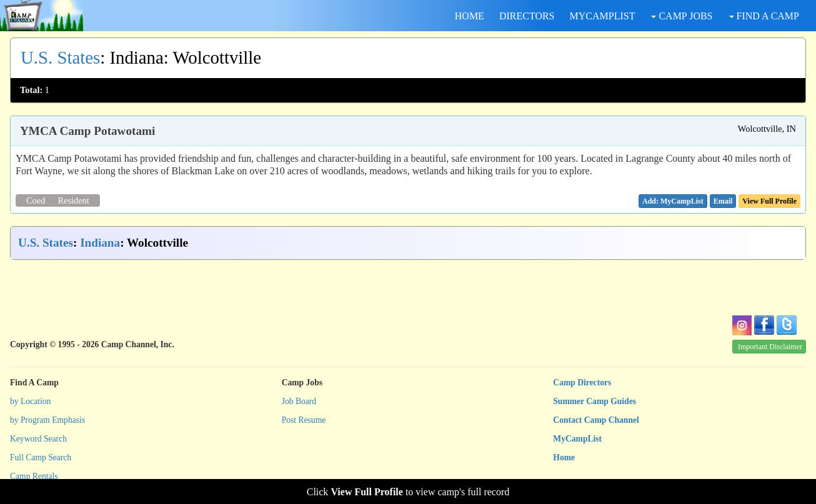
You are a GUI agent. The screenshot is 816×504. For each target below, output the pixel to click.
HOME (470, 16)
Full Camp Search (41, 457)
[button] (723, 201)
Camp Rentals (34, 476)
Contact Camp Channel (596, 420)
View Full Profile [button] (769, 201)
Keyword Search (38, 439)
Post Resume (304, 420)
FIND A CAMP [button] (764, 16)
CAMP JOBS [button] (682, 16)
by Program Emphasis (47, 420)
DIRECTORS (527, 16)
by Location (30, 401)
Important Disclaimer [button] (770, 347)
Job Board (299, 401)
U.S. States (60, 57)
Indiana (100, 243)
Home (564, 457)
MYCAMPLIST (603, 16)
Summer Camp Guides (595, 401)
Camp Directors (582, 383)
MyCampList (577, 439)
